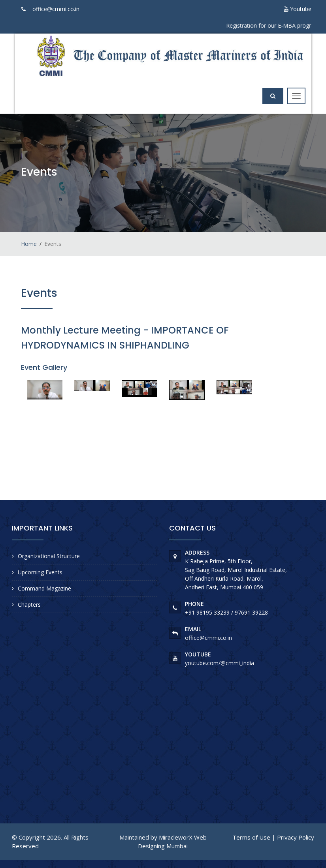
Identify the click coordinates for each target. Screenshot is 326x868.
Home (29, 244)
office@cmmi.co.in (56, 9)
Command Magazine (44, 588)
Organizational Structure (49, 556)
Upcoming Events (40, 572)
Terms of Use (251, 837)
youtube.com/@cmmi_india (220, 663)
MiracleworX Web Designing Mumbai (172, 841)
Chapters (29, 605)
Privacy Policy (296, 837)
